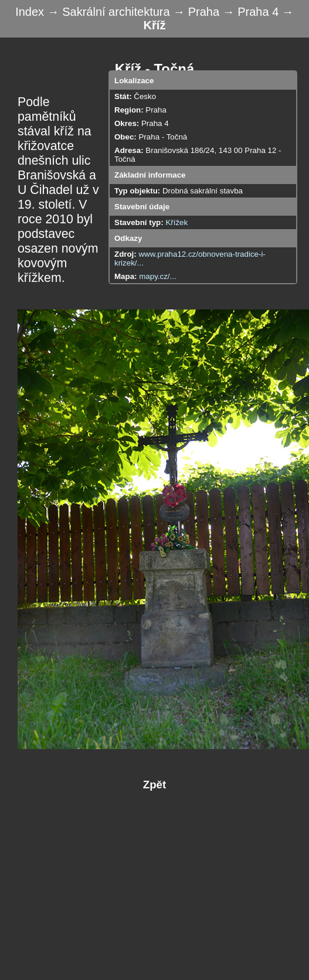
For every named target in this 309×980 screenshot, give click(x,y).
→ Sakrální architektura (111, 12)
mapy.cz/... (157, 276)
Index (31, 12)
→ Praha (198, 12)
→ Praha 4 (252, 12)
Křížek (176, 222)
